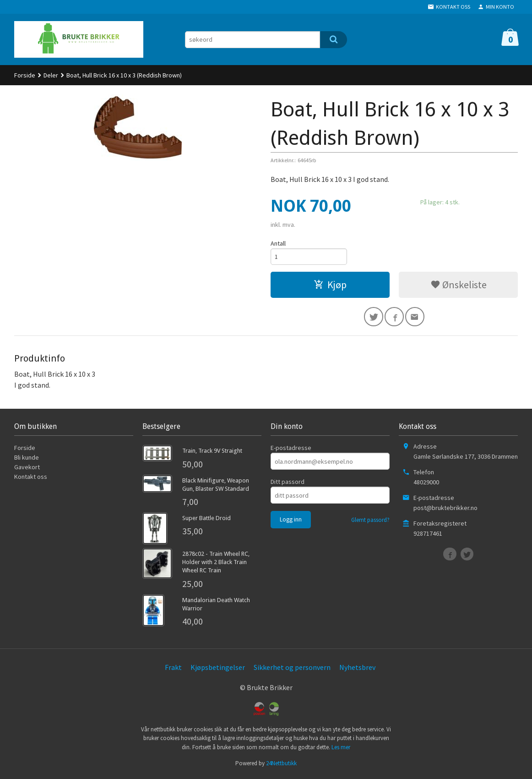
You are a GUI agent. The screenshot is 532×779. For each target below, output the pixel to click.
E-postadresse (291, 450)
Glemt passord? (370, 522)
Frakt (173, 669)
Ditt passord (288, 484)
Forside (25, 75)
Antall (278, 243)
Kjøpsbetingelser (218, 669)
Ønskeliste (459, 285)
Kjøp (330, 285)
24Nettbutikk (281, 765)
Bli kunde (27, 460)
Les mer (341, 749)
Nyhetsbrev (357, 669)
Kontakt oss (31, 479)
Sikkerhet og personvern (292, 669)
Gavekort (27, 469)
